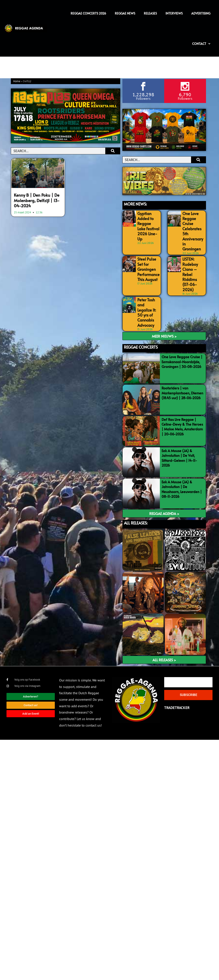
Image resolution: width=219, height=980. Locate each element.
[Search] (113, 151)
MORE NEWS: (135, 204)
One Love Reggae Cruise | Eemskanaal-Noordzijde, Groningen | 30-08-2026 (182, 336)
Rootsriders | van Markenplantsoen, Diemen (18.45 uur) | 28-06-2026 (182, 367)
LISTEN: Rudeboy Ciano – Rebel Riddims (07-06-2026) (193, 261)
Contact (201, 44)
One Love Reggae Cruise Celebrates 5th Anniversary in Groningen (193, 226)
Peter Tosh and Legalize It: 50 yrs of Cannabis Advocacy (147, 291)
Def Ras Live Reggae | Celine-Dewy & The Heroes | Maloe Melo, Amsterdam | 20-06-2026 (182, 401)
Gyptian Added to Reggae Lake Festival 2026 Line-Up (148, 222)
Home (17, 81)
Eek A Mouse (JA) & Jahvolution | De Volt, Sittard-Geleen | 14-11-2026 (179, 432)
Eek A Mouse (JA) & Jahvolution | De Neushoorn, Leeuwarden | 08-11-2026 (182, 463)
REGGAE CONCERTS (141, 321)
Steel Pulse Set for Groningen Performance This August (148, 256)
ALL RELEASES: (136, 497)
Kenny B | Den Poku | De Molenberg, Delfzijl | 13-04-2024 (38, 199)
